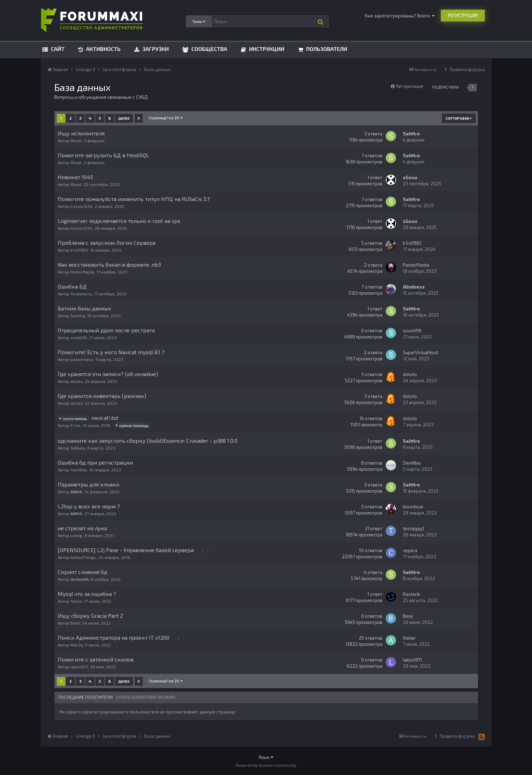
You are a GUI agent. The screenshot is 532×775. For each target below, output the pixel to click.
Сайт (57, 49)
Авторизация (410, 86)
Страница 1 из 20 (166, 118)
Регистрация (463, 15)
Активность (103, 49)
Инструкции (266, 49)
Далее (124, 118)
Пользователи (326, 49)
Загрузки (155, 49)
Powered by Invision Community (266, 765)
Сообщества (209, 49)
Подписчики (445, 87)
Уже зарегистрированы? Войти (400, 16)
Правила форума (467, 69)
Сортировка (459, 118)
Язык (266, 757)
